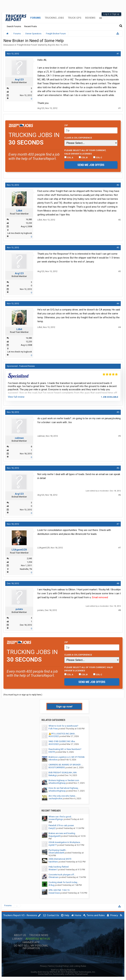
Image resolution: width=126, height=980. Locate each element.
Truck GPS (74, 18)
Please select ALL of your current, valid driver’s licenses (85, 152)
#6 (118, 468)
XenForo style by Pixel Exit (63, 970)
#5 (118, 412)
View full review (16, 397)
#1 (118, 54)
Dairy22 (52, 828)
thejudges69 (54, 836)
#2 (118, 185)
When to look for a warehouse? (63, 726)
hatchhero (53, 862)
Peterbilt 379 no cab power (61, 825)
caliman (19, 438)
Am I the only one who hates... (63, 796)
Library (17, 939)
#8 (118, 583)
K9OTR (52, 752)
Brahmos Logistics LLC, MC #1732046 (67, 757)
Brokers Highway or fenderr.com (64, 780)
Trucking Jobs (54, 18)
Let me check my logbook (20, 233)
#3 (118, 247)
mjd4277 (53, 845)
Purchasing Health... (58, 850)
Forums (36, 18)
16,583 (29, 219)
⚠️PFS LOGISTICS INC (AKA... (62, 734)
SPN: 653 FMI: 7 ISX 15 (59, 890)
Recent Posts (31, 26)
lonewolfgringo (56, 819)
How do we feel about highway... (64, 788)
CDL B (83, 157)
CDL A (69, 157)
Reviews (90, 18)
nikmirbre (53, 760)
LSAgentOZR (19, 550)
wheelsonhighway (57, 783)
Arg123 (51, 45)
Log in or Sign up (111, 14)
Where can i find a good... (61, 817)
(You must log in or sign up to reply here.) (23, 695)
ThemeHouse (81, 974)
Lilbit (19, 211)
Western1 (53, 870)
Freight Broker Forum (27, 45)
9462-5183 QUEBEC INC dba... (62, 741)
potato (19, 609)
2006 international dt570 (60, 859)
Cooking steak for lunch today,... (64, 882)
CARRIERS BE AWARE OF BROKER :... (66, 765)
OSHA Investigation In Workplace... (65, 842)
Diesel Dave (54, 893)
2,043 (29, 558)
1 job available (110, 397)
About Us (20, 935)
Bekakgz (53, 775)
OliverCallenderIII (56, 853)
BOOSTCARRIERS (57, 767)
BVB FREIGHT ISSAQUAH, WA (63, 773)
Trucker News (39, 935)
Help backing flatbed (59, 867)
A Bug (51, 885)
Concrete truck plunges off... (62, 875)
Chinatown (54, 877)
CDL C (98, 157)
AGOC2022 (54, 736)
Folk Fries (53, 729)
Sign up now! (64, 706)
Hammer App (31, 942)
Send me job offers (91, 165)
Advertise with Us (38, 939)
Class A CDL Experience (78, 138)
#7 (118, 524)
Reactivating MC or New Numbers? (65, 749)
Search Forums (14, 26)
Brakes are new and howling (62, 833)
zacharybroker (55, 798)
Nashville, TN (26, 569)
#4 (118, 304)
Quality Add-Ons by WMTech (63, 972)
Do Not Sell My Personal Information (31, 947)
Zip (66, 125)
